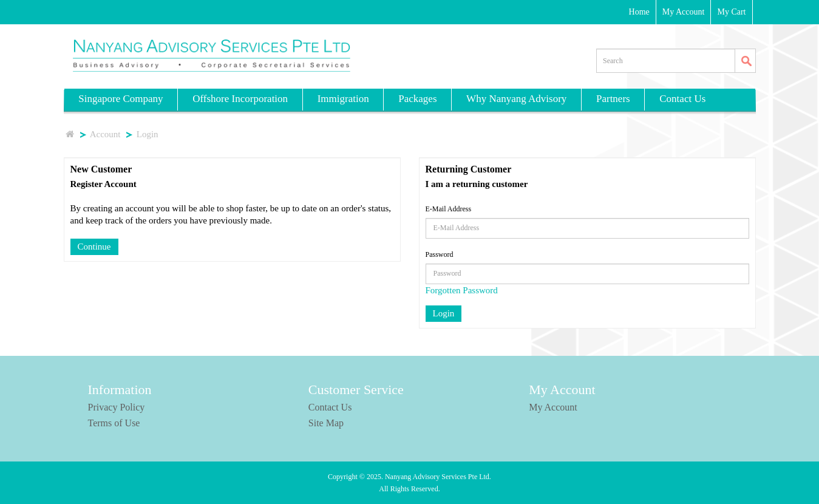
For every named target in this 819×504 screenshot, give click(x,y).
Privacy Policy (117, 407)
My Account (684, 12)
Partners (613, 99)
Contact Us (682, 99)
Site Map (326, 423)
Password (440, 254)
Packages (417, 99)
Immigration (343, 99)
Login (147, 134)
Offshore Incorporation (240, 99)
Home (639, 12)
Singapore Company (121, 99)
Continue (94, 247)
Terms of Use (114, 423)
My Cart (731, 12)
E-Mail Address (449, 209)
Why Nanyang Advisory (516, 99)
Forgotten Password (462, 290)
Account (106, 134)
